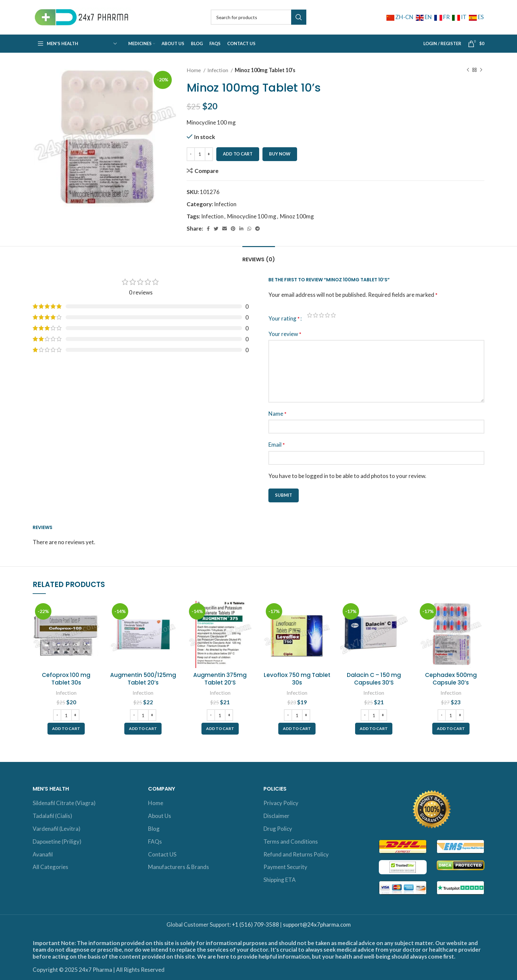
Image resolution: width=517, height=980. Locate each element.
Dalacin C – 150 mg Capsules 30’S (374, 679)
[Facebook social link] (208, 229)
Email (277, 445)
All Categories (50, 867)
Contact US (162, 854)
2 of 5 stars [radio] (316, 315)
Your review (285, 334)
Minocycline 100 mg (252, 216)
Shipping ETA (280, 880)
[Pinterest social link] (233, 229)
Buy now (280, 154)
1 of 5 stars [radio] (310, 315)
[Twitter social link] (216, 229)
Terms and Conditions (291, 841)
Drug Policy (278, 829)
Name (277, 414)
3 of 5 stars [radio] (321, 315)
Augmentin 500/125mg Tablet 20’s (143, 679)
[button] (66, 729)
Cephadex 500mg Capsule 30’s (451, 679)
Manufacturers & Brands (179, 867)
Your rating (284, 318)
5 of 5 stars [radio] (333, 315)
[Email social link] (225, 229)
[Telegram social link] (258, 229)
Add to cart (238, 154)
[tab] (259, 256)
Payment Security (285, 867)
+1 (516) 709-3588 (255, 924)
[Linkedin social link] (241, 229)
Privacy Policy (281, 803)
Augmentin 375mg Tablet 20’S (220, 679)
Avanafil (43, 854)
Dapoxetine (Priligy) (57, 841)
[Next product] (481, 70)
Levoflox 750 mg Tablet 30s (297, 679)
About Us (160, 816)
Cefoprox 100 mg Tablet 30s (66, 679)
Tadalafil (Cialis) (52, 816)
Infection (218, 70)
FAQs (155, 841)
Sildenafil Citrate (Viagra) (64, 803)
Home (194, 70)
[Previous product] (468, 70)
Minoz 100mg (297, 216)
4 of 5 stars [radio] (327, 315)
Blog (154, 829)
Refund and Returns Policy (296, 854)
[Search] (258, 17)
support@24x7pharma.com (317, 924)
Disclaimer (276, 816)
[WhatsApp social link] (249, 229)
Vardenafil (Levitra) (57, 829)
